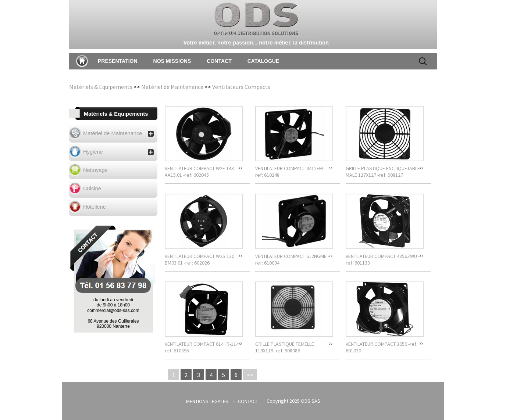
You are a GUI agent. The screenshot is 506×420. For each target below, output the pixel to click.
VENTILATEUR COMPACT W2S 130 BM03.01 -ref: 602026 (199, 259)
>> (250, 375)
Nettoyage (95, 170)
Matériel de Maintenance (172, 87)
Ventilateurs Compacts (241, 87)
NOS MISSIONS (172, 61)
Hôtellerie (95, 207)
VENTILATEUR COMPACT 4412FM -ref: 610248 (290, 172)
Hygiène (118, 152)
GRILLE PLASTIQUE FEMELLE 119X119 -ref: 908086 (285, 347)
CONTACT (219, 61)
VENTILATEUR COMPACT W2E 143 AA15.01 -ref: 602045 (199, 172)
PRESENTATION (118, 61)
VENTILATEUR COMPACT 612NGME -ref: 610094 (292, 259)
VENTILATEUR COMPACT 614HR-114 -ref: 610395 (203, 347)
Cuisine (92, 189)
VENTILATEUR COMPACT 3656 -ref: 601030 (382, 347)
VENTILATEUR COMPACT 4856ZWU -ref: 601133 (383, 259)
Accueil (82, 61)
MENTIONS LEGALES (207, 401)
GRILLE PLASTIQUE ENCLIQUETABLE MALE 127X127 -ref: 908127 (383, 172)
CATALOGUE (263, 61)
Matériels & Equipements (101, 87)
